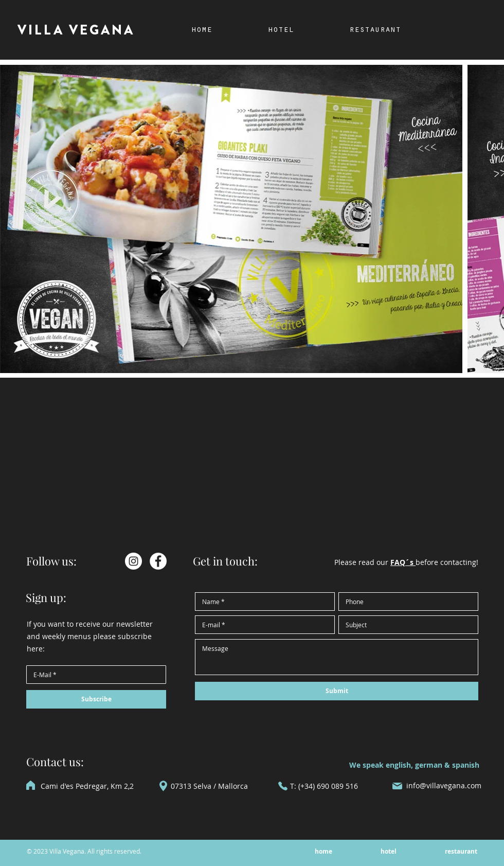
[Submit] (337, 691)
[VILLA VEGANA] (77, 30)
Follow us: (51, 561)
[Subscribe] (96, 699)
